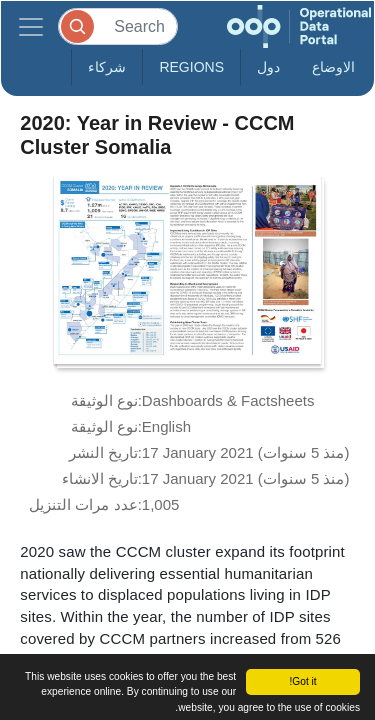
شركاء (107, 67)
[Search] (118, 26)
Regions (191, 67)
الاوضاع (333, 67)
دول (268, 67)
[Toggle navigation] (31, 26)
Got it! (302, 681)
